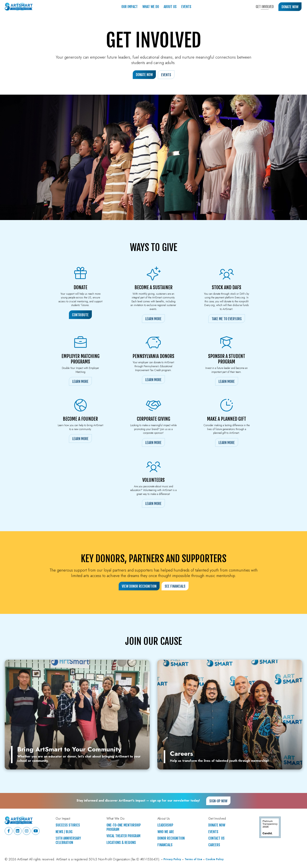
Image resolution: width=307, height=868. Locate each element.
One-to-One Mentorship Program (124, 827)
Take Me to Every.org (227, 319)
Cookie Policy (215, 859)
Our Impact (130, 7)
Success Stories (68, 825)
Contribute (80, 315)
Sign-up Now (218, 801)
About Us (170, 7)
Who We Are (166, 832)
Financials (165, 845)
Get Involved (265, 7)
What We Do (151, 7)
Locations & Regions (121, 843)
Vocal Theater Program (123, 836)
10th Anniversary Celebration (68, 840)
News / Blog (64, 832)
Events (186, 7)
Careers (214, 845)
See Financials (175, 586)
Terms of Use (193, 859)
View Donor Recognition (139, 586)
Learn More (153, 319)
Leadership (165, 825)
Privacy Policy (172, 859)
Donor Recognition (171, 838)
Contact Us (216, 838)
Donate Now (290, 7)
